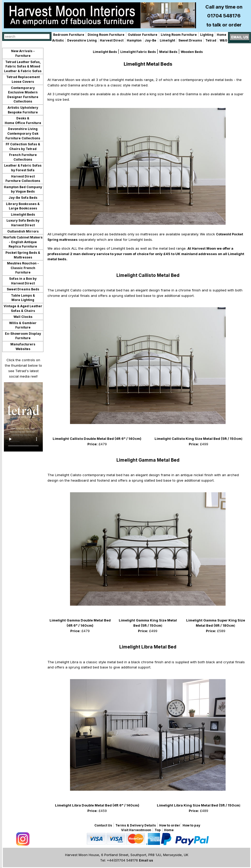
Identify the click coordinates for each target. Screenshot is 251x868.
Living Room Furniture (179, 35)
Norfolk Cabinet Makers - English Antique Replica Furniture (23, 242)
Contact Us (103, 825)
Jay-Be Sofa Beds (23, 198)
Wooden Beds (192, 52)
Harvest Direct (111, 40)
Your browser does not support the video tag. (23, 417)
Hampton (134, 40)
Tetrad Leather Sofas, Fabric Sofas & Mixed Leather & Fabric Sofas (23, 66)
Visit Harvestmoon (136, 830)
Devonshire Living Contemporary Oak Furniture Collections (23, 133)
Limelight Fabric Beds (138, 52)
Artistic (58, 40)
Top (158, 830)
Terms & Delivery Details (136, 825)
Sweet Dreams (190, 40)
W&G (224, 40)
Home (222, 35)
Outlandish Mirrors (23, 231)
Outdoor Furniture (143, 35)
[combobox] (27, 36)
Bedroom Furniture (69, 35)
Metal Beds (168, 52)
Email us (146, 860)
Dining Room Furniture (106, 35)
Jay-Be (150, 40)
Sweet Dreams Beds (23, 289)
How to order (170, 825)
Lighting (207, 35)
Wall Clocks (23, 317)
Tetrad (211, 40)
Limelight (167, 40)
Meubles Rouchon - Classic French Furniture (23, 268)
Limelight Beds (23, 214)
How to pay (191, 825)
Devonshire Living (82, 40)
